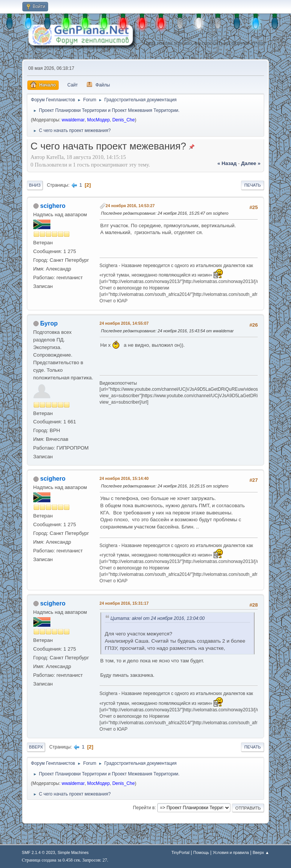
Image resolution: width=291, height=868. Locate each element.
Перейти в (144, 808)
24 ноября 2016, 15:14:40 (124, 478)
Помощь (201, 852)
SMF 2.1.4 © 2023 (39, 852)
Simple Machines (73, 852)
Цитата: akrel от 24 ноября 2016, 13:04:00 (158, 618)
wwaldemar (73, 120)
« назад (227, 163)
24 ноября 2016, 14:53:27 (130, 206)
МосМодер (99, 120)
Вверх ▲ (261, 852)
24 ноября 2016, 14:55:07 (124, 323)
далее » (251, 163)
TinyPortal (180, 852)
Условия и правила (231, 852)
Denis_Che (123, 120)
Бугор (49, 323)
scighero (53, 206)
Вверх (36, 747)
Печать (253, 185)
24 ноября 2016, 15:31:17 (124, 603)
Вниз (35, 185)
